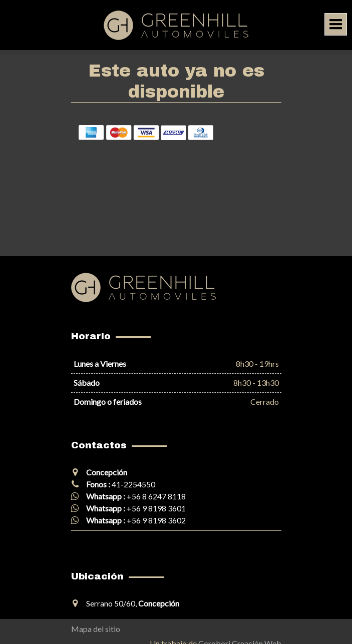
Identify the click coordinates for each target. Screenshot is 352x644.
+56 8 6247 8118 (156, 496)
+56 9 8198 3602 (156, 520)
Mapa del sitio (96, 629)
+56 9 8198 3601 (156, 508)
